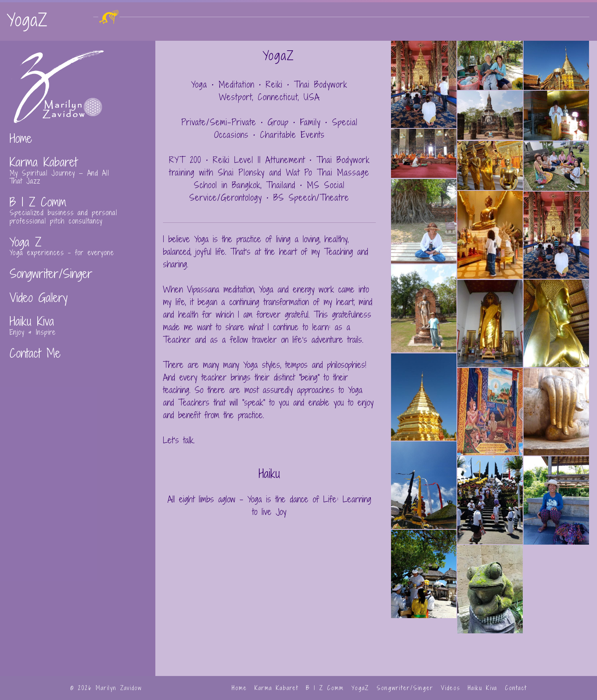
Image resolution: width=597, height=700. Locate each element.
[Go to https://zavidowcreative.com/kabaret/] (78, 167)
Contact (516, 688)
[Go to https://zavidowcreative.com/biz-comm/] (78, 207)
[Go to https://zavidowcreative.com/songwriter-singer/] (78, 270)
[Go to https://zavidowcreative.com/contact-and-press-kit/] (78, 350)
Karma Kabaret (277, 688)
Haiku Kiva (483, 688)
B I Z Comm (325, 688)
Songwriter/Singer (405, 688)
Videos (451, 688)
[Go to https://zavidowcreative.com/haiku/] (78, 322)
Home (239, 688)
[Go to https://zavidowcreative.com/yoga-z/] (78, 243)
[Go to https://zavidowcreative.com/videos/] (78, 294)
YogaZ (360, 688)
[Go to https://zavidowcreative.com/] (78, 135)
